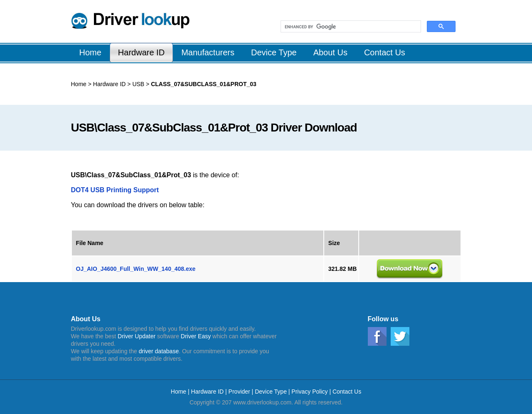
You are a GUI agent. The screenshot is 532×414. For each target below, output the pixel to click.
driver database (159, 351)
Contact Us (347, 392)
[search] (350, 27)
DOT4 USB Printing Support (115, 190)
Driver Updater (137, 336)
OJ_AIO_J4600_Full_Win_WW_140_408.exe (136, 269)
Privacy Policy (309, 392)
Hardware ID (110, 84)
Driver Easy (196, 336)
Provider (239, 392)
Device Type (271, 392)
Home (79, 84)
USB (138, 84)
